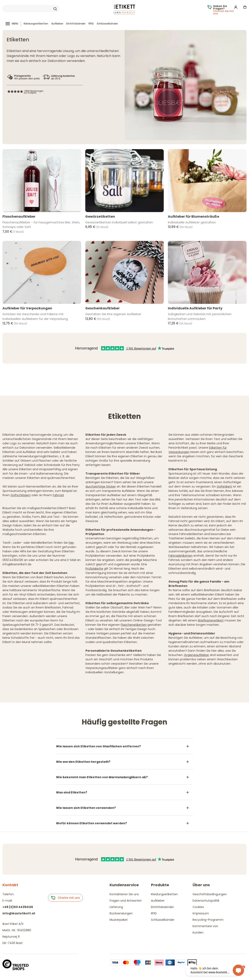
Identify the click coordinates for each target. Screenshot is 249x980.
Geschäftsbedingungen (210, 894)
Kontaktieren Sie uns (124, 894)
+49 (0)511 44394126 (18, 907)
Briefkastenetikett (211, 620)
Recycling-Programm (208, 920)
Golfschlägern (21, 495)
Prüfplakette (94, 569)
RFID (91, 24)
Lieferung (116, 907)
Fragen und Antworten (126, 901)
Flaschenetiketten (134, 625)
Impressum (201, 913)
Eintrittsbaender (162, 907)
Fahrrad (58, 495)
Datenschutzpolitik (206, 901)
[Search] (31, 9)
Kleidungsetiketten (36, 24)
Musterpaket (119, 920)
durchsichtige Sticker (101, 487)
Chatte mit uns (65, 898)
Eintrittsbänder (76, 24)
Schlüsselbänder (107, 24)
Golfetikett (224, 487)
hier (71, 543)
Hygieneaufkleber (196, 655)
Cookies (198, 907)
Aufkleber (57, 24)
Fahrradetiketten (181, 556)
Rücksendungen (121, 913)
